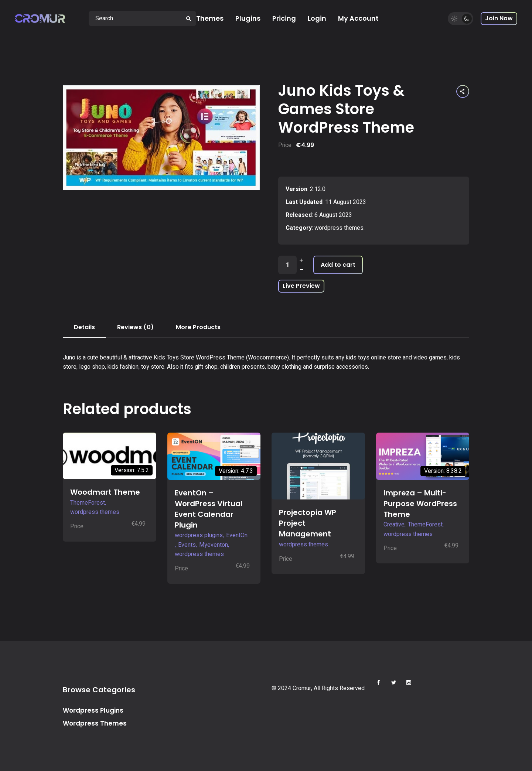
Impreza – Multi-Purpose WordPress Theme (420, 504)
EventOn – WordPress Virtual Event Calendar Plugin (209, 509)
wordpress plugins (199, 535)
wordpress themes (339, 228)
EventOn (237, 535)
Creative (394, 525)
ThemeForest (88, 503)
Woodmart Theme (105, 492)
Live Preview (301, 286)
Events (187, 545)
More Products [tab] (198, 327)
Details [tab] (84, 327)
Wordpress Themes (95, 723)
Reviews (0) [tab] (135, 327)
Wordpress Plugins (93, 710)
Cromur (302, 688)
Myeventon (214, 545)
